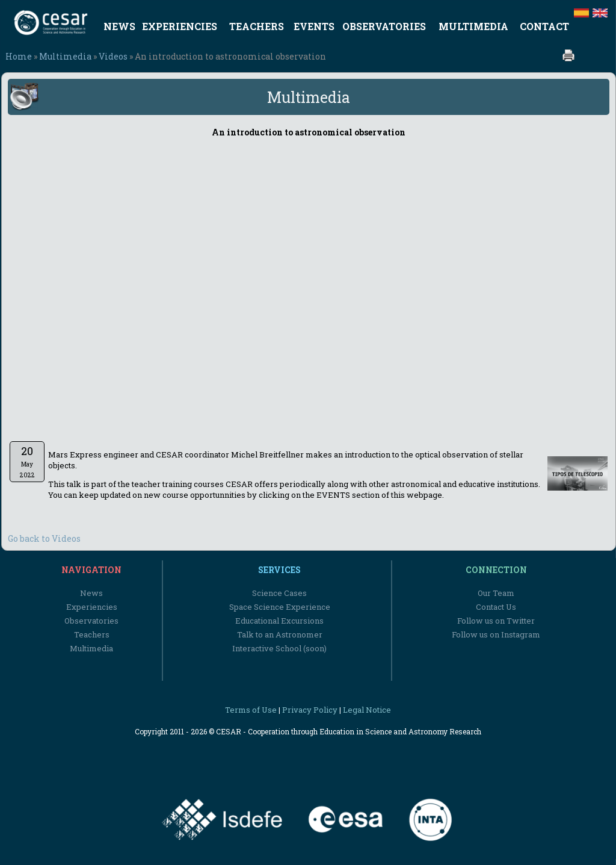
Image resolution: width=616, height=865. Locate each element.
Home (19, 56)
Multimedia (65, 56)
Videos (113, 56)
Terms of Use (251, 710)
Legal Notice (367, 710)
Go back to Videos (44, 538)
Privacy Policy (310, 710)
